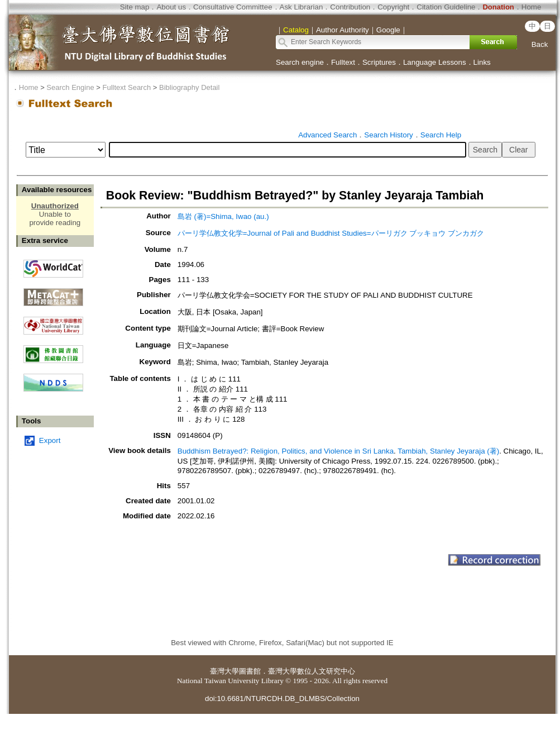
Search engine (300, 62)
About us (171, 7)
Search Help (441, 135)
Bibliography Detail (189, 87)
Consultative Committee (233, 7)
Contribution (350, 7)
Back (540, 44)
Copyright (393, 7)
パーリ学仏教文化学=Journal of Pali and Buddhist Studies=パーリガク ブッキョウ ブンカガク (331, 233)
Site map (135, 7)
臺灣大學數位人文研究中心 (312, 671)
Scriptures (379, 62)
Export (50, 440)
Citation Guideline (446, 7)
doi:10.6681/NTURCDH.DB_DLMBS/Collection (282, 699)
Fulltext (343, 62)
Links (482, 62)
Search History (388, 135)
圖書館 (250, 671)
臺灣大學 (224, 671)
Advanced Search (327, 135)
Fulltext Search (126, 87)
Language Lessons (435, 62)
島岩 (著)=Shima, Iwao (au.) (223, 216)
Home (532, 7)
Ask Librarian (301, 7)
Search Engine (70, 87)
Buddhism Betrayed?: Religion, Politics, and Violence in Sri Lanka (286, 451)
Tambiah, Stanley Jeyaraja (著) (448, 451)
